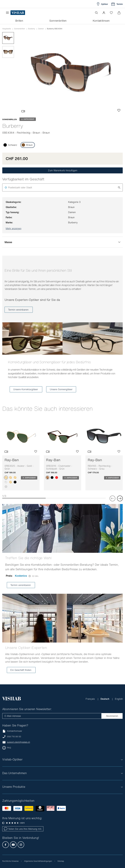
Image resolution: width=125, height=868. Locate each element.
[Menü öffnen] (8, 13)
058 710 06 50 (14, 737)
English (119, 699)
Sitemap (61, 861)
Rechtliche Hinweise (10, 861)
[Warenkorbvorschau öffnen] (119, 13)
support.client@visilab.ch (18, 742)
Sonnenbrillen (20, 29)
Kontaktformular (12, 731)
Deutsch (105, 699)
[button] (104, 13)
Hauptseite (7, 29)
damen (41, 29)
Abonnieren (112, 716)
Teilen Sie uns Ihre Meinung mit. (23, 829)
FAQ (9, 748)
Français (91, 699)
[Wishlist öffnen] (111, 13)
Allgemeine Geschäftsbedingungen (38, 861)
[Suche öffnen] (96, 13)
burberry (32, 29)
